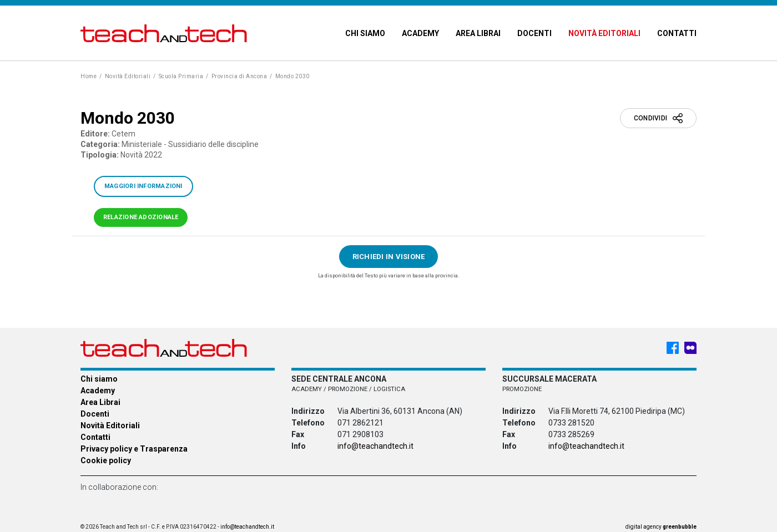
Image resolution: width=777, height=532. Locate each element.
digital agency (661, 527)
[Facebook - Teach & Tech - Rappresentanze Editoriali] (673, 348)
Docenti (534, 33)
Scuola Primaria (181, 76)
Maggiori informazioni (143, 186)
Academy (420, 33)
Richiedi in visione (389, 257)
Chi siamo (365, 33)
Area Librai (478, 33)
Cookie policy (106, 460)
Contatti (677, 33)
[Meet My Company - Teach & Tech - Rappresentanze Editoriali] (690, 348)
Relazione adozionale (141, 217)
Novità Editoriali (604, 33)
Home (89, 76)
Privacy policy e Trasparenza (134, 449)
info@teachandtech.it (375, 446)
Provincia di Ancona (239, 76)
